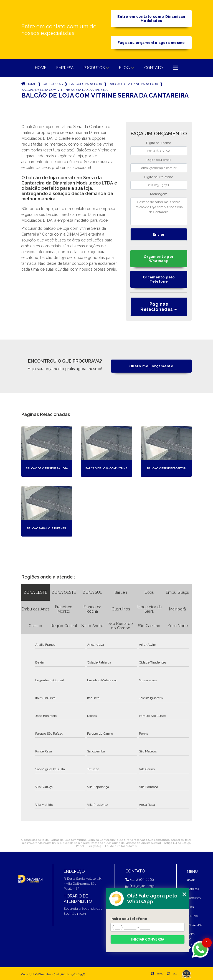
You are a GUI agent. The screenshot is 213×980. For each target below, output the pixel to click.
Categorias (53, 84)
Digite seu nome (159, 143)
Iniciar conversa (148, 939)
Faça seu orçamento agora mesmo (151, 43)
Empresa (65, 68)
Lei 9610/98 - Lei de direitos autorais (112, 846)
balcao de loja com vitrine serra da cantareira (64, 90)
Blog (124, 68)
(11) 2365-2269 (140, 880)
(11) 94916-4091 (140, 886)
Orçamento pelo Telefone (159, 279)
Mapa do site (191, 939)
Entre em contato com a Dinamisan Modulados (151, 19)
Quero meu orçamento (151, 366)
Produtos (94, 68)
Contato (154, 68)
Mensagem (159, 194)
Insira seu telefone (129, 919)
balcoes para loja (86, 84)
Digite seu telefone (159, 177)
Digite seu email (159, 160)
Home (41, 68)
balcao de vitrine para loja (133, 84)
